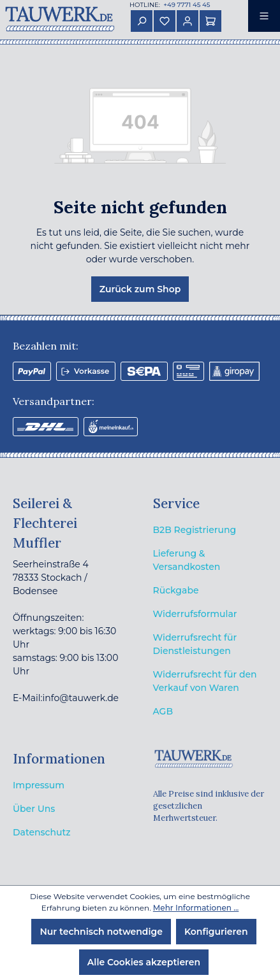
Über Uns (34, 809)
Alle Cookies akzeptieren (144, 962)
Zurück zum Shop (140, 289)
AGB (163, 711)
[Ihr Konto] (188, 21)
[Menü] (264, 16)
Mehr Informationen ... (196, 908)
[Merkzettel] (165, 21)
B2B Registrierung (195, 530)
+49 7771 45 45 (186, 5)
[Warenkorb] (210, 21)
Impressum (39, 785)
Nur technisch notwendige (101, 932)
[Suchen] (142, 21)
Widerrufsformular (195, 614)
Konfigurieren (216, 932)
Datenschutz (42, 832)
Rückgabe (176, 590)
